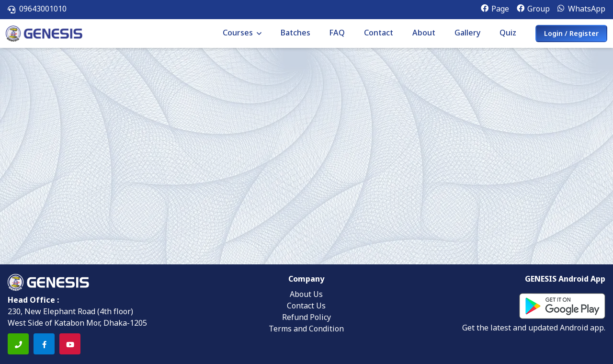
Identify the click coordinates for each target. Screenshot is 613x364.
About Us (306, 295)
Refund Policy (306, 318)
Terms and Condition (306, 330)
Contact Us (306, 307)
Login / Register (571, 34)
